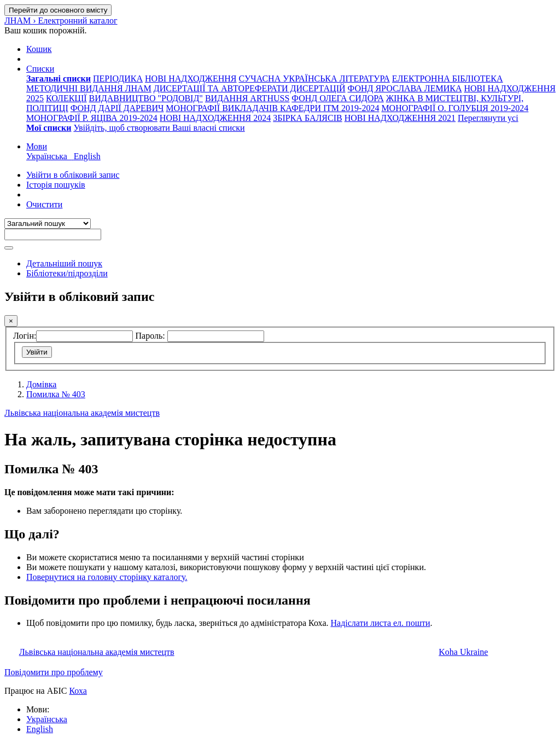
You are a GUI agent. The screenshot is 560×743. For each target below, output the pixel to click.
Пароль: (151, 336)
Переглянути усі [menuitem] (488, 118)
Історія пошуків (56, 185)
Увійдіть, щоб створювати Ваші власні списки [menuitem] (159, 128)
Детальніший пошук (64, 263)
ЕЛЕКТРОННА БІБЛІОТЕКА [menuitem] (448, 79)
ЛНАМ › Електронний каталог (61, 21)
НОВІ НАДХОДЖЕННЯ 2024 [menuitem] (215, 118)
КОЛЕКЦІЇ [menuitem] (66, 98)
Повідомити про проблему (54, 672)
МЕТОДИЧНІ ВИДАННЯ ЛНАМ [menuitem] (89, 88)
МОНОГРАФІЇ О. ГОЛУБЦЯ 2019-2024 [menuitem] (455, 108)
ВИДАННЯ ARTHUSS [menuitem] (247, 98)
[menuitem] (59, 79)
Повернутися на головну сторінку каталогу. (107, 577)
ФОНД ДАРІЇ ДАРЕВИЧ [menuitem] (117, 108)
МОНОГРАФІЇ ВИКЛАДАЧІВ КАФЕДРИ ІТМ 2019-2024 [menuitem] (272, 108)
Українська (47, 719)
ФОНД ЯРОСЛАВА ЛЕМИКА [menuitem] (405, 88)
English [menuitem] (87, 156)
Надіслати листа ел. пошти (380, 623)
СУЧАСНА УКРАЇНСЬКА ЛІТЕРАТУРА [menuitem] (314, 79)
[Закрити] (11, 321)
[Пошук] (9, 248)
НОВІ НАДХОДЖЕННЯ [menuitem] (191, 79)
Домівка (41, 384)
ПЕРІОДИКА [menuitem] (118, 79)
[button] (39, 49)
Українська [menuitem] (50, 156)
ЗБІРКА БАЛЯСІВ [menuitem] (307, 118)
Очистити (44, 204)
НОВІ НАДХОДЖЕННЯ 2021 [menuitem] (400, 118)
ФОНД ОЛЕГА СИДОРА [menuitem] (337, 98)
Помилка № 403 (56, 394)
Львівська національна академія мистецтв (82, 413)
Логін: (25, 336)
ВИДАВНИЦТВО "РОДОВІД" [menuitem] (146, 98)
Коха (78, 691)
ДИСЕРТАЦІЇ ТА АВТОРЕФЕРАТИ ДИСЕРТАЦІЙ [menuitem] (250, 88)
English (40, 729)
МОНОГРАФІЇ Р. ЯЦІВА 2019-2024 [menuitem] (92, 118)
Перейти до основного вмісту (58, 10)
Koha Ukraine (463, 652)
